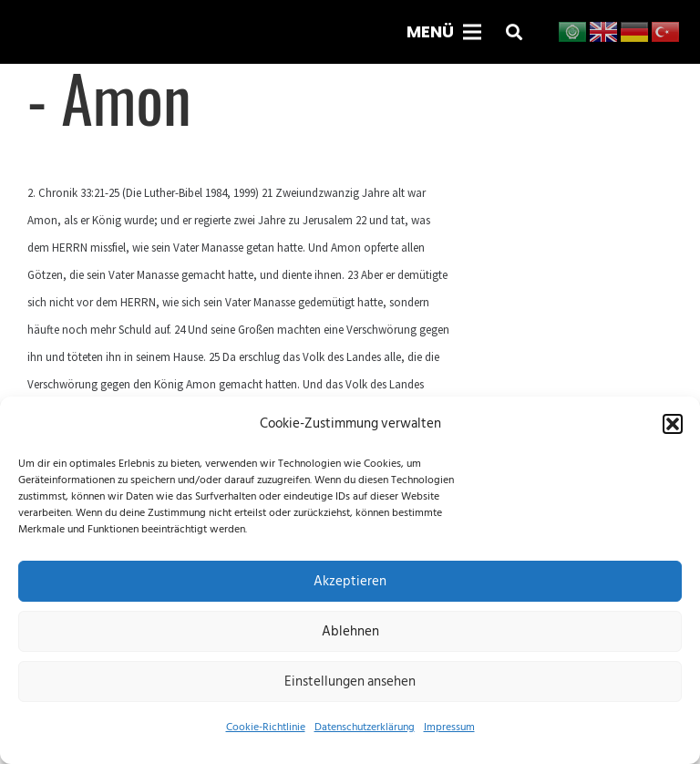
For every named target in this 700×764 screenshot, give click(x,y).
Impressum (449, 727)
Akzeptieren (350, 581)
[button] (673, 424)
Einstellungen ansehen (350, 681)
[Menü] (444, 32)
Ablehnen (350, 631)
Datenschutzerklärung (365, 727)
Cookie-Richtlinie (266, 727)
